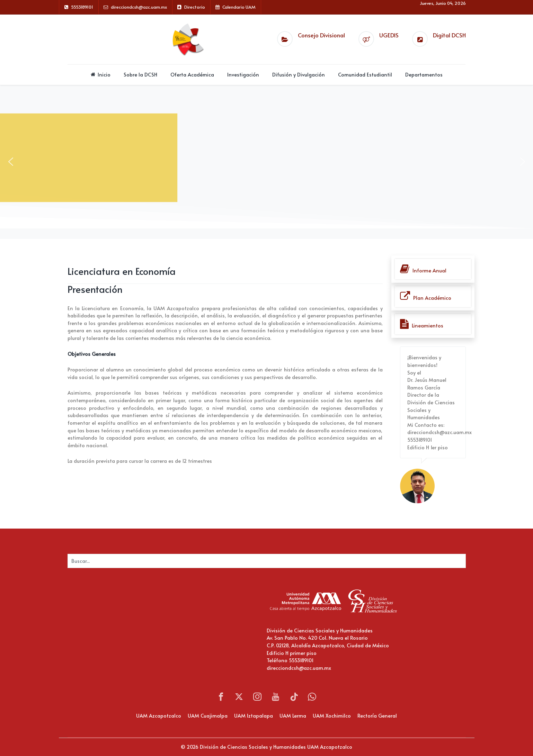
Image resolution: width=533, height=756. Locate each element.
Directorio (195, 7)
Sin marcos (137, 629)
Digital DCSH (449, 35)
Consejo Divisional (321, 35)
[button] (11, 162)
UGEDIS (389, 35)
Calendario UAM (239, 7)
